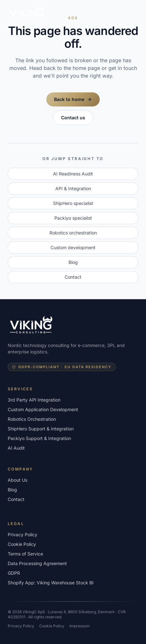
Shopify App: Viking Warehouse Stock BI (51, 583)
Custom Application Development (43, 409)
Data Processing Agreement (37, 563)
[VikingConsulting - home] (27, 13)
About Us (18, 480)
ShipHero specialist (73, 203)
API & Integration (73, 188)
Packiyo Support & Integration (39, 438)
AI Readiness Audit (73, 174)
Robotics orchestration (73, 233)
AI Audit (16, 448)
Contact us (73, 118)
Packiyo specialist (73, 218)
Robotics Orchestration (32, 419)
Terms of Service (25, 554)
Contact (73, 277)
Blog (73, 262)
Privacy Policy (23, 534)
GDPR (14, 573)
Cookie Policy (22, 544)
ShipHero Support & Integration (41, 429)
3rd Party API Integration (34, 400)
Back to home (73, 99)
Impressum (80, 626)
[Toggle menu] (132, 13)
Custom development (73, 247)
